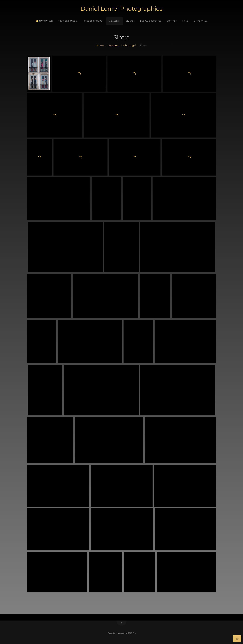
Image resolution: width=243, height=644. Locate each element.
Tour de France (68, 21)
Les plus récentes (151, 21)
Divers (130, 21)
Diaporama (200, 21)
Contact (172, 21)
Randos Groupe (93, 21)
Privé (185, 21)
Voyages (114, 21)
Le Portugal (129, 45)
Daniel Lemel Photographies (122, 9)
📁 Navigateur (44, 21)
